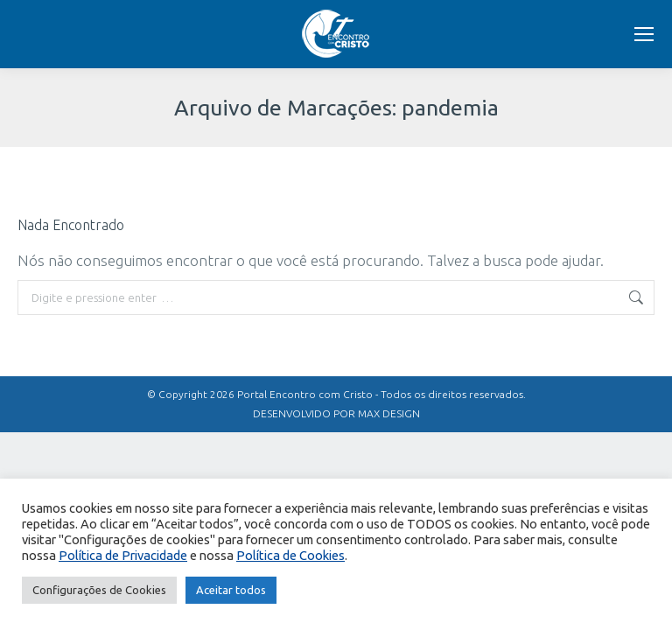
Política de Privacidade (123, 555)
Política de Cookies (290, 555)
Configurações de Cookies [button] (99, 590)
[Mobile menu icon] (644, 34)
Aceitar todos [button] (231, 590)
